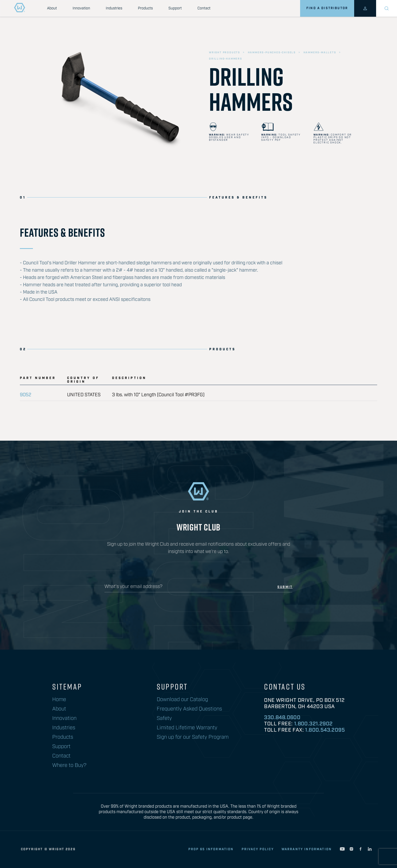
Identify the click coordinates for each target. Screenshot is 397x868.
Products (145, 8)
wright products (224, 53)
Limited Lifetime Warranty (187, 728)
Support (175, 8)
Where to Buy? (69, 765)
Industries (114, 8)
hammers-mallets (320, 53)
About (52, 8)
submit (285, 587)
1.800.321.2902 (313, 724)
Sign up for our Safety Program (193, 737)
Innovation (81, 8)
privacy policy (258, 849)
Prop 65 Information (211, 849)
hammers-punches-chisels (272, 53)
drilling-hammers (226, 59)
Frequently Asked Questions (189, 709)
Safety (164, 718)
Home (59, 700)
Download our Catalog (182, 700)
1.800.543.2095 (325, 730)
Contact (204, 8)
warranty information (307, 849)
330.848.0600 (282, 718)
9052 (26, 395)
